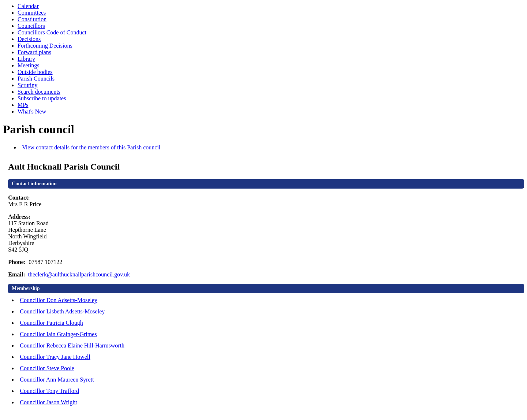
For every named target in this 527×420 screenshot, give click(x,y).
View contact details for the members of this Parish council (91, 147)
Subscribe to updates (42, 98)
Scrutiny (27, 85)
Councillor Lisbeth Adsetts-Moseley (62, 311)
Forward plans (34, 52)
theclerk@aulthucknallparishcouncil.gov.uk (79, 274)
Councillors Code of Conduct (52, 32)
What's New (32, 111)
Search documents (39, 92)
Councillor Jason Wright (48, 402)
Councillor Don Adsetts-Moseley (59, 300)
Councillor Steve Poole (47, 368)
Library (26, 59)
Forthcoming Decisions (45, 46)
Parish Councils (36, 79)
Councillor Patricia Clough (51, 323)
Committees (32, 13)
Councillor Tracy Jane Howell (55, 357)
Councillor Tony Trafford (49, 391)
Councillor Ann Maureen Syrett (57, 380)
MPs (23, 105)
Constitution (32, 19)
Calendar (28, 6)
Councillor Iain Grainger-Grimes (58, 334)
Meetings (29, 65)
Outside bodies (35, 72)
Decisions (29, 39)
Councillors (31, 26)
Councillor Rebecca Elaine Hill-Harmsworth (72, 345)
